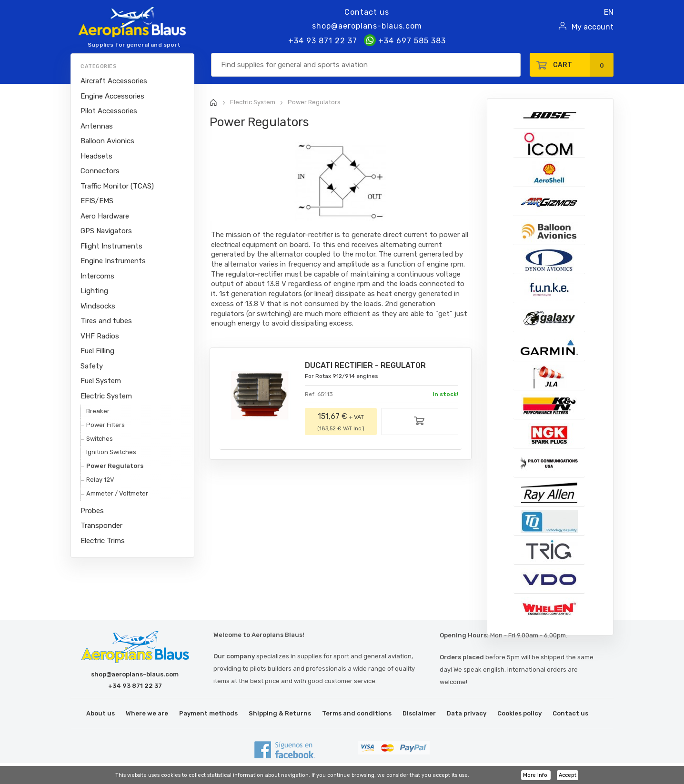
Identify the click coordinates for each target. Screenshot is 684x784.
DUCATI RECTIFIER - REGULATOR (365, 365)
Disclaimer (419, 713)
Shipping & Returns (280, 713)
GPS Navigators (106, 231)
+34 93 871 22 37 (323, 41)
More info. (536, 775)
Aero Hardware (105, 216)
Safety (92, 366)
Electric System (106, 396)
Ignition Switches (111, 452)
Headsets (96, 156)
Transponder (101, 526)
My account (593, 27)
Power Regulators (115, 466)
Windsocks (98, 306)
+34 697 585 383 (405, 41)
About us (101, 713)
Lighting (94, 291)
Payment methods (208, 713)
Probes (92, 511)
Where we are (147, 713)
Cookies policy (519, 713)
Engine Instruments (113, 261)
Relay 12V (100, 480)
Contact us (367, 12)
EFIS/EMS (97, 201)
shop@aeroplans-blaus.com (367, 26)
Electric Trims (103, 541)
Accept (568, 775)
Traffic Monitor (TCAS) (117, 186)
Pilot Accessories (109, 111)
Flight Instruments (111, 246)
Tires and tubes (106, 321)
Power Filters (106, 425)
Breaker (98, 411)
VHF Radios (100, 336)
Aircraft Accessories (114, 81)
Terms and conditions (357, 713)
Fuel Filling (97, 351)
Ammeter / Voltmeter (117, 493)
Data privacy (467, 713)
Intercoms (97, 276)
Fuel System (101, 381)
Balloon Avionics (107, 141)
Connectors (100, 171)
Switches (100, 439)
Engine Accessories (112, 96)
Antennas (97, 126)
